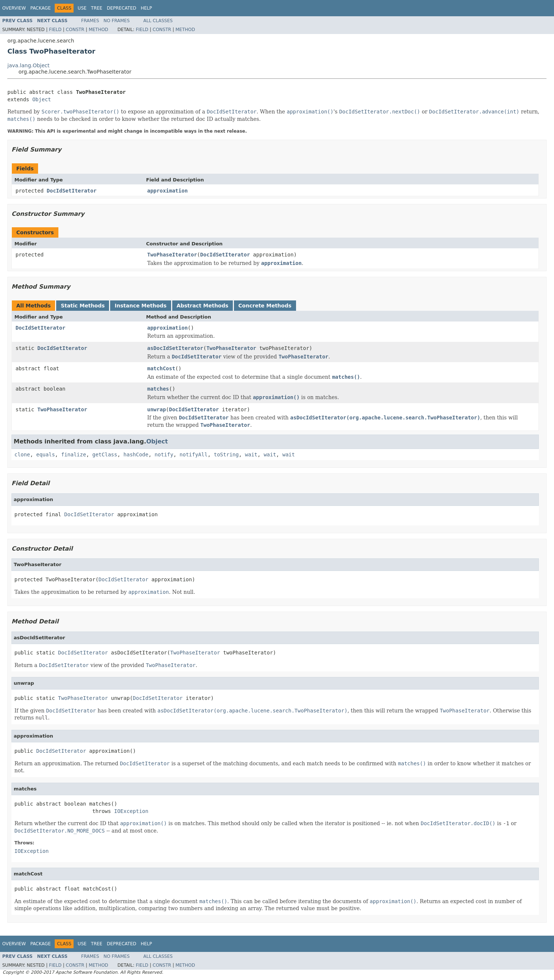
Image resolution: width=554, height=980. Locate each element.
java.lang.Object (28, 65)
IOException (131, 811)
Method (98, 30)
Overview (14, 8)
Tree (97, 8)
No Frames (117, 21)
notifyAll (194, 455)
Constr (75, 30)
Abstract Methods (203, 306)
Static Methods (83, 306)
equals (46, 455)
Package (40, 8)
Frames (90, 21)
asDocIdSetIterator (175, 348)
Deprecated (122, 8)
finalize (73, 455)
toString (226, 455)
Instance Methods (140, 306)
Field (55, 30)
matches (158, 389)
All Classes (158, 21)
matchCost (161, 368)
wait (251, 455)
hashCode (136, 455)
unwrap (157, 409)
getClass (105, 455)
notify (164, 455)
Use (82, 8)
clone (22, 455)
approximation (167, 191)
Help (147, 8)
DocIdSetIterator (72, 191)
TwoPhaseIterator (172, 255)
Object (42, 99)
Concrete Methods (265, 306)
